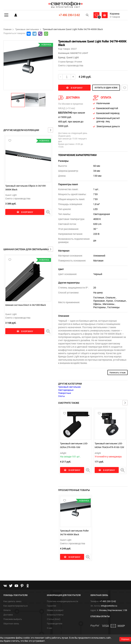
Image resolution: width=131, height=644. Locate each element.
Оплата (7, 610)
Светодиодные (66, 390)
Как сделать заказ (12, 601)
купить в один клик (106, 88)
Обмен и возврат (55, 610)
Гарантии (52, 606)
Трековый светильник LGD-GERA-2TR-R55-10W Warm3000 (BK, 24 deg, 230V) (74, 447)
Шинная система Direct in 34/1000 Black (26, 305)
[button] (18, 100)
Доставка (8, 615)
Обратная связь (11, 623)
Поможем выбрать (13, 619)
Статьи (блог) (54, 619)
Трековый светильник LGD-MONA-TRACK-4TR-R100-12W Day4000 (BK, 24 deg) (109, 447)
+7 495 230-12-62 (69, 15)
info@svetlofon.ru (109, 606)
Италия (78, 62)
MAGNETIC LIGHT (79, 53)
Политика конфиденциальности (63, 601)
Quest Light (11, 195)
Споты (61, 396)
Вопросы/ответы (55, 615)
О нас (50, 628)
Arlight (63, 453)
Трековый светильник (69, 387)
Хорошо (125, 639)
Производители (55, 623)
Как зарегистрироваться (16, 606)
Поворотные (65, 393)
